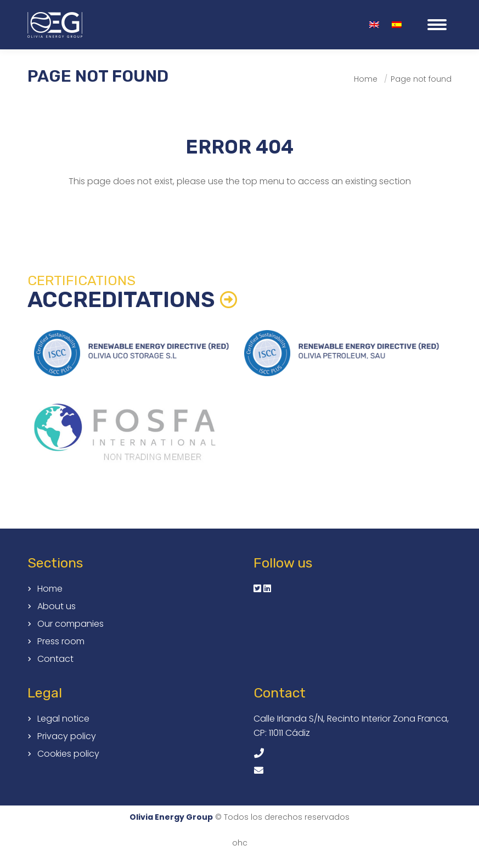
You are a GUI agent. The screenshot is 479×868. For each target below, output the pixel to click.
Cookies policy (68, 754)
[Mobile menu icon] (437, 25)
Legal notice (63, 719)
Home (50, 589)
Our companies (71, 624)
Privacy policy (67, 736)
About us (57, 606)
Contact (55, 659)
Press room (61, 642)
